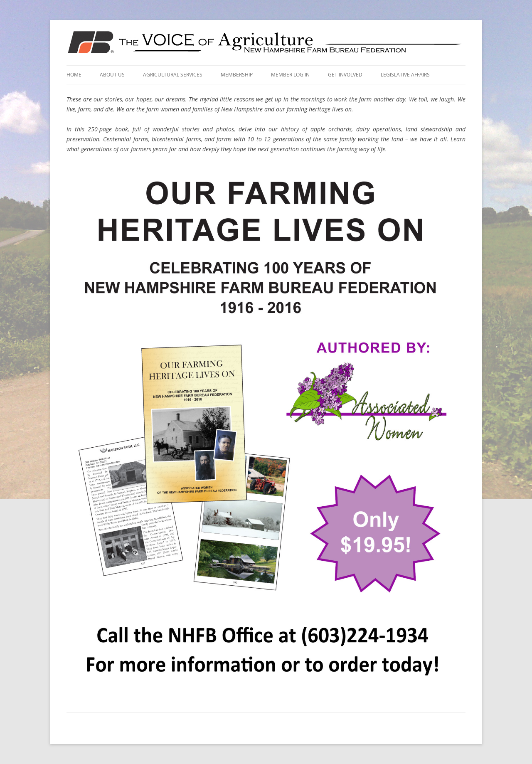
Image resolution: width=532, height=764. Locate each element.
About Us (112, 75)
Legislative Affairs (405, 75)
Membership (237, 75)
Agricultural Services (173, 75)
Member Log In (290, 75)
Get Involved (345, 75)
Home (74, 75)
